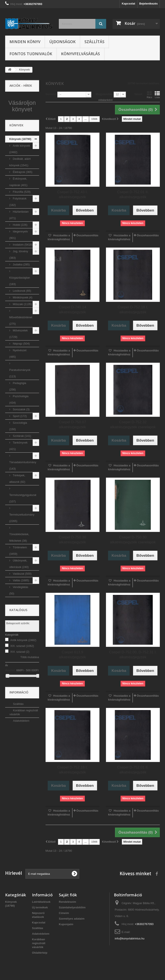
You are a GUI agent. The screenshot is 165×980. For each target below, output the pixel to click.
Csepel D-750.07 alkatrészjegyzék (72, 425)
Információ (19, 708)
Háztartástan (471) (19, 230)
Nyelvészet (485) (18, 369)
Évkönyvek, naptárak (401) (18, 197)
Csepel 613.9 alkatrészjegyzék (72, 655)
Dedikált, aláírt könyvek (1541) (20, 178)
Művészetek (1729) (18, 349)
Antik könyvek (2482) (20, 164)
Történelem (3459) (18, 566)
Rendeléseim (67, 902)
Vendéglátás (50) (19, 606)
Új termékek (40, 907)
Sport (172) (19, 432)
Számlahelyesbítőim (72, 907)
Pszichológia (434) (19, 415)
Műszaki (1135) (22, 320)
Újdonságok (62, 42)
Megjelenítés (104, 94)
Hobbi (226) (20, 240)
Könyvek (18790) (20, 154)
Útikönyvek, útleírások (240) (19, 579)
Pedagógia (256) (18, 402)
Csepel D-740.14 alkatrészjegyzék (72, 310)
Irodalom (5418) (22, 260)
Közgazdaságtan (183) (20, 296)
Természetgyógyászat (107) (23, 514)
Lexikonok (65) (22, 306)
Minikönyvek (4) (22, 313)
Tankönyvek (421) (18, 461)
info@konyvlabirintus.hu (130, 938)
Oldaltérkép (40, 953)
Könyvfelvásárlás (80, 54)
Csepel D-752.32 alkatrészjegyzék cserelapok (133, 425)
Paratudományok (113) (20, 389)
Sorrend (51, 94)
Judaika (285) (21, 280)
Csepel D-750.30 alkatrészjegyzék (72, 540)
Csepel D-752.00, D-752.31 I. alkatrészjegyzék (133, 655)
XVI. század (20, 667)
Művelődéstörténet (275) (21, 336)
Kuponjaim (66, 924)
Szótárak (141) (22, 451)
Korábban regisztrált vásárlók (39, 943)
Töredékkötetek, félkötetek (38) (19, 553)
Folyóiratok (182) (18, 217)
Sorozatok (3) (21, 425)
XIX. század (22, 661)
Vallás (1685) (21, 596)
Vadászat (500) (22, 589)
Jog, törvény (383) (19, 270)
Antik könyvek (23, 656)
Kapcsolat (128, 4)
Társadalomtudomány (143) (23, 481)
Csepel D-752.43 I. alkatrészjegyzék (72, 194)
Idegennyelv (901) (19, 250)
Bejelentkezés (148, 4)
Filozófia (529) (21, 207)
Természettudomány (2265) (22, 533)
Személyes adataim (72, 919)
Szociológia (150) (18, 441)
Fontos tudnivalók (31, 54)
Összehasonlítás (87, 235)
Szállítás (94, 42)
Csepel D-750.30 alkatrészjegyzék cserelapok (133, 540)
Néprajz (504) (21, 359)
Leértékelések (41, 902)
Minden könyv (25, 42)
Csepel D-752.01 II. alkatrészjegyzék (133, 194)
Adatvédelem (21, 736)
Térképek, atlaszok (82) (17, 494)
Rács (149, 95)
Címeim (64, 913)
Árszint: (10, 686)
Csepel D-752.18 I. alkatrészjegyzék (133, 310)
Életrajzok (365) (22, 187)
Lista (157, 95)
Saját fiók (68, 895)
